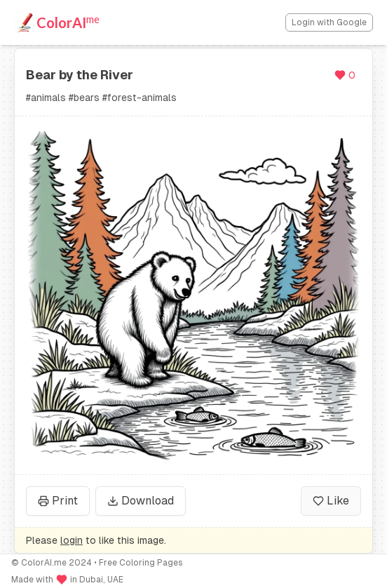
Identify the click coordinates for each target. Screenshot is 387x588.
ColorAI (68, 22)
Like (331, 501)
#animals (46, 98)
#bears (84, 98)
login (72, 540)
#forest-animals (140, 98)
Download (141, 501)
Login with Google (329, 22)
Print (58, 501)
